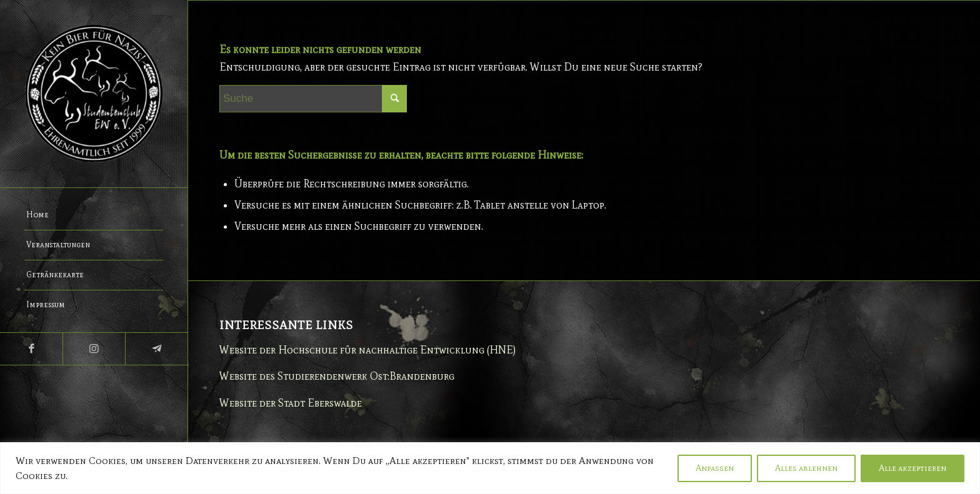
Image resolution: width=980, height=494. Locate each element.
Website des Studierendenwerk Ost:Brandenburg (337, 376)
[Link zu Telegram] (156, 349)
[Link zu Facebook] (31, 349)
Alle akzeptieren (912, 468)
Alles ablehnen (806, 468)
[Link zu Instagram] (94, 349)
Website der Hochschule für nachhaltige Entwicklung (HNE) (367, 350)
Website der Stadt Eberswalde (291, 403)
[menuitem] (94, 215)
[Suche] (313, 99)
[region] (490, 468)
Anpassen (715, 468)
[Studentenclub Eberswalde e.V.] (94, 94)
